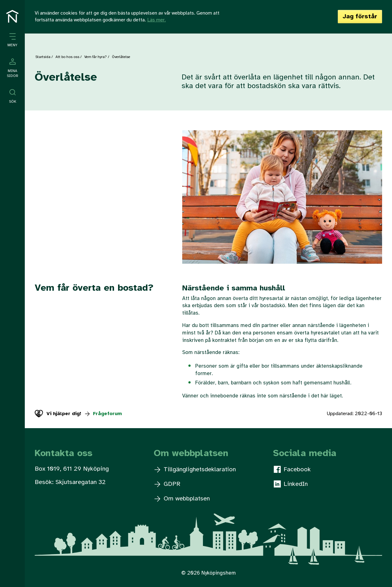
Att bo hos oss (67, 57)
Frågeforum (103, 414)
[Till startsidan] (12, 16)
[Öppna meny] (12, 40)
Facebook (292, 469)
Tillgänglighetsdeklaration (195, 470)
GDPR (167, 484)
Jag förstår (360, 17)
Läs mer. (156, 20)
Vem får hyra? (96, 57)
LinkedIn (291, 484)
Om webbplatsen (182, 499)
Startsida (43, 57)
